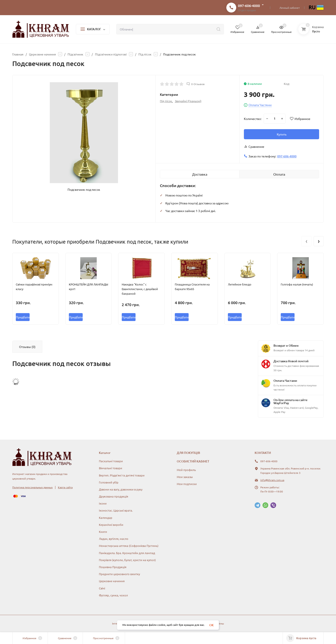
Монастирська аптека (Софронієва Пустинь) (129, 546)
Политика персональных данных (32, 487)
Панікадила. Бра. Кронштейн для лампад (127, 553)
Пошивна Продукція (113, 567)
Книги (103, 532)
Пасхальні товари (111, 461)
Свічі (102, 588)
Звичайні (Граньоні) (188, 101)
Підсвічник (75, 54)
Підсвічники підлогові (111, 54)
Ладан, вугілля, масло (114, 539)
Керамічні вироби (111, 525)
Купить (282, 134)
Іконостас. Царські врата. (116, 510)
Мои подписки (187, 484)
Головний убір (109, 482)
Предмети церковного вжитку (119, 574)
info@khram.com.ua (272, 480)
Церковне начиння (42, 54)
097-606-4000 (249, 5)
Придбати (23, 317)
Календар (106, 518)
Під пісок (145, 54)
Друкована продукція (113, 496)
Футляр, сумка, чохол (113, 595)
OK (211, 625)
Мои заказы (185, 477)
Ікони (103, 503)
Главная (18, 54)
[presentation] (306, 241)
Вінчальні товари (111, 468)
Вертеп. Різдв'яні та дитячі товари (122, 475)
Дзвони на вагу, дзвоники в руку (121, 489)
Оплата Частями (260, 105)
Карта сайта (65, 487)
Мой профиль (186, 470)
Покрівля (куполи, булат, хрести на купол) (127, 560)
